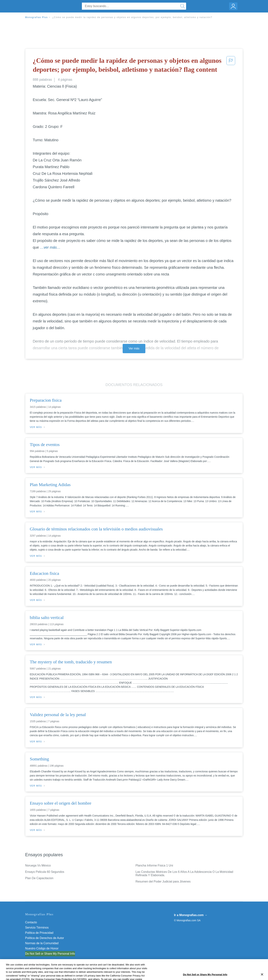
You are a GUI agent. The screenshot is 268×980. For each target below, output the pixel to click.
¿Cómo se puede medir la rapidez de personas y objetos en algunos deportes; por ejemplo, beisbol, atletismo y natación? (132, 17)
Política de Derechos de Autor (45, 938)
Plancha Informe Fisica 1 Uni (154, 865)
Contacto (31, 922)
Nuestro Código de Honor (42, 948)
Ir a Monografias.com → (191, 915)
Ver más (134, 348)
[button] (231, 66)
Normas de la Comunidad (42, 943)
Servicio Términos (37, 928)
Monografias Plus (36, 17)
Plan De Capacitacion (39, 878)
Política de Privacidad (39, 933)
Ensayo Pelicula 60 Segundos (45, 872)
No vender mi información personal (48, 954)
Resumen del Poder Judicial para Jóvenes (163, 881)
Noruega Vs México (38, 865)
